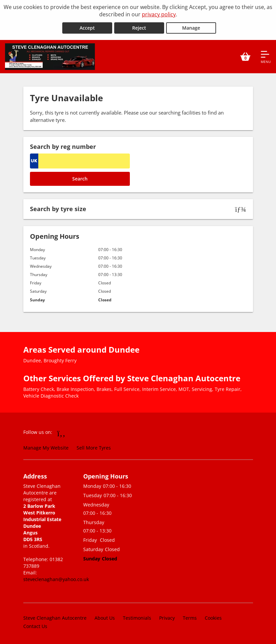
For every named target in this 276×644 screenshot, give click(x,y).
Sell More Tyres (94, 447)
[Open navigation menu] (266, 56)
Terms (190, 617)
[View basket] (245, 56)
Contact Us (35, 626)
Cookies (213, 617)
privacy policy (159, 14)
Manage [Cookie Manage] (191, 27)
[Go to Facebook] (61, 432)
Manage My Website (46, 447)
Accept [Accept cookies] (87, 27)
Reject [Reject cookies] (139, 27)
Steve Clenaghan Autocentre (55, 617)
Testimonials (137, 617)
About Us (105, 617)
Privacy (167, 617)
